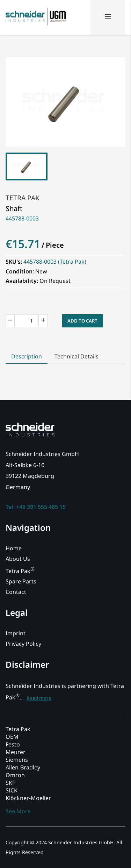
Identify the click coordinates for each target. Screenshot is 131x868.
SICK (12, 790)
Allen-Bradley (23, 767)
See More (18, 811)
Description (27, 356)
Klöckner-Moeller (28, 798)
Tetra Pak (23, 198)
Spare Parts (21, 581)
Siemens (17, 760)
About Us (18, 559)
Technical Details (77, 356)
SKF (10, 783)
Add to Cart (82, 321)
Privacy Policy (23, 644)
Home (14, 548)
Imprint (16, 633)
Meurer (16, 752)
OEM (12, 737)
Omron (15, 775)
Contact (16, 592)
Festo (13, 744)
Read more (39, 698)
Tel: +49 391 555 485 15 (36, 507)
